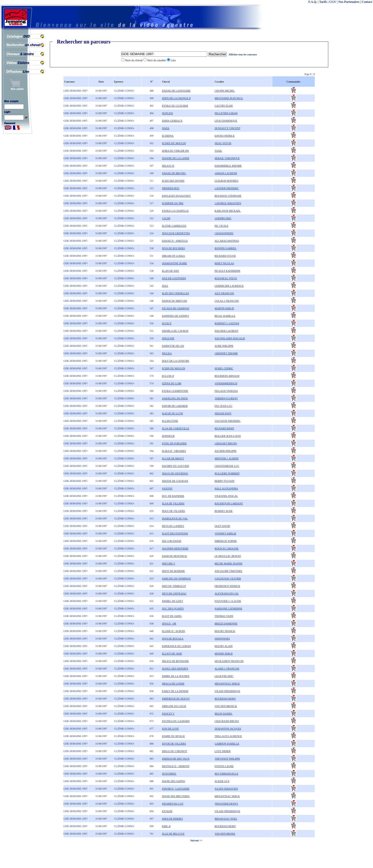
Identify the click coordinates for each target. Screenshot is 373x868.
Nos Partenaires (349, 2)
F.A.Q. (313, 2)
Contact (367, 2)
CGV (333, 2)
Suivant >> (196, 840)
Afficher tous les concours (243, 54)
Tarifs (323, 2)
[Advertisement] (352, 116)
